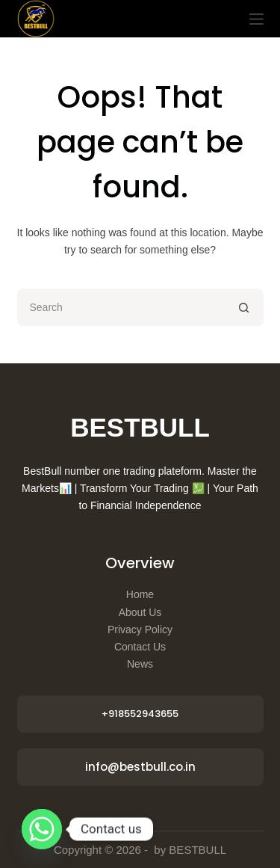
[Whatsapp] (42, 829)
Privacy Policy (140, 630)
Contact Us (140, 647)
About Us (140, 612)
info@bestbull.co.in (140, 767)
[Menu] (256, 19)
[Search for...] (122, 307)
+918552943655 (140, 714)
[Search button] (245, 307)
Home (140, 594)
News (140, 664)
